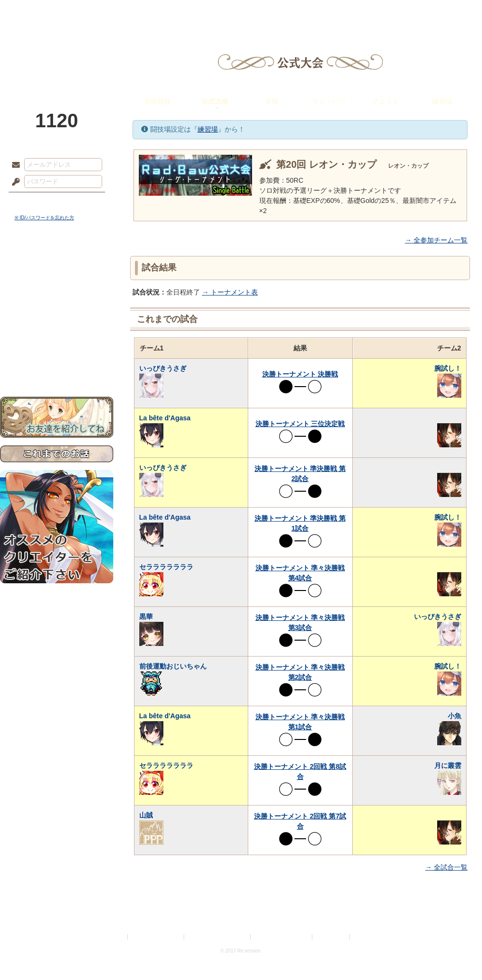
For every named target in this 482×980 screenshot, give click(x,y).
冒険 (272, 101)
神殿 (104, 12)
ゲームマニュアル (57, 297)
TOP (35, 12)
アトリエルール (57, 323)
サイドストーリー (57, 280)
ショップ (378, 12)
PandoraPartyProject (57, 53)
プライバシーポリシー (156, 937)
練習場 (442, 101)
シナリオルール (57, 311)
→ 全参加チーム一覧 (436, 240)
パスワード (13, 182)
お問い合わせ (57, 367)
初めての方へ (57, 350)
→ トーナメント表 (230, 292)
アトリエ (241, 12)
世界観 (57, 263)
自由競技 (158, 101)
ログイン (33, 202)
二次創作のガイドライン (282, 937)
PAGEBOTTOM (458, 953)
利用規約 (114, 937)
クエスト (386, 101)
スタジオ (309, 12)
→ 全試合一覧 (446, 867)
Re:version (366, 937)
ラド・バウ (329, 101)
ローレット (173, 12)
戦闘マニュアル (57, 335)
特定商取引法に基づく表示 (218, 937)
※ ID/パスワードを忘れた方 (44, 218)
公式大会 (215, 101)
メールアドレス (13, 165)
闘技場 (447, 12)
